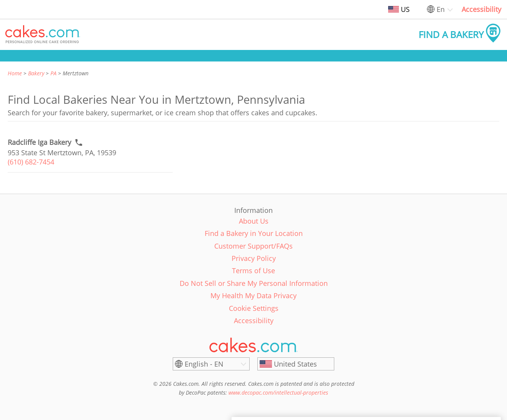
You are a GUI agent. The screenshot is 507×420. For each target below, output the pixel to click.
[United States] (296, 364)
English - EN (204, 364)
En (441, 9)
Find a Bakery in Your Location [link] (254, 233)
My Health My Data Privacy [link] (253, 295)
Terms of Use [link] (253, 271)
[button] (43, 35)
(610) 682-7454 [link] (31, 162)
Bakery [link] (36, 73)
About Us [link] (254, 221)
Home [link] (15, 73)
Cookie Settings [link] (254, 308)
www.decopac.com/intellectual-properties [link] (278, 393)
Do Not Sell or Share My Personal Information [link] (254, 283)
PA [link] (53, 73)
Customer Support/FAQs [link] (253, 246)
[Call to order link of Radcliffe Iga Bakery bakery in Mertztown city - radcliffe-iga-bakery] (39, 142)
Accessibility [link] (481, 9)
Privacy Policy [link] (254, 258)
